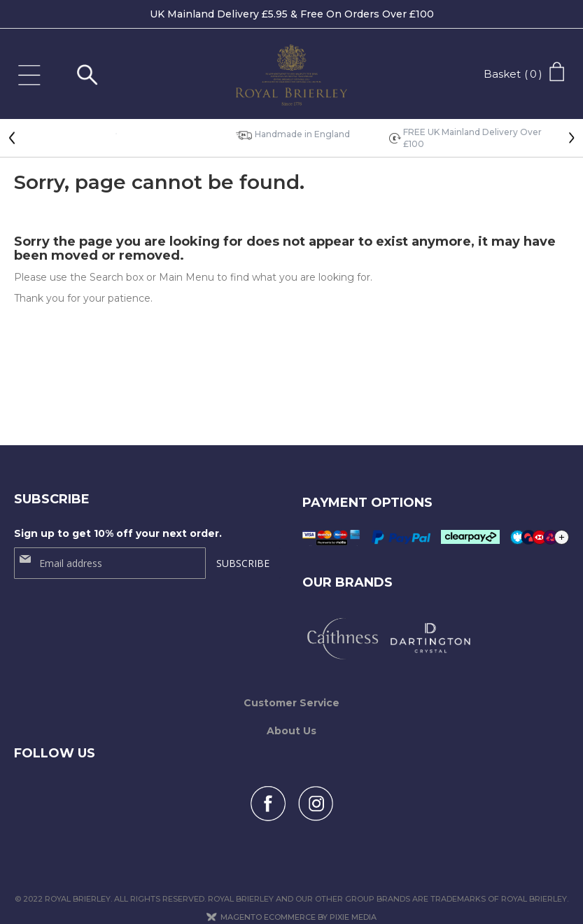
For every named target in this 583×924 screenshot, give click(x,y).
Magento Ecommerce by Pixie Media (298, 900)
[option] (116, 133)
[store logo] (292, 78)
